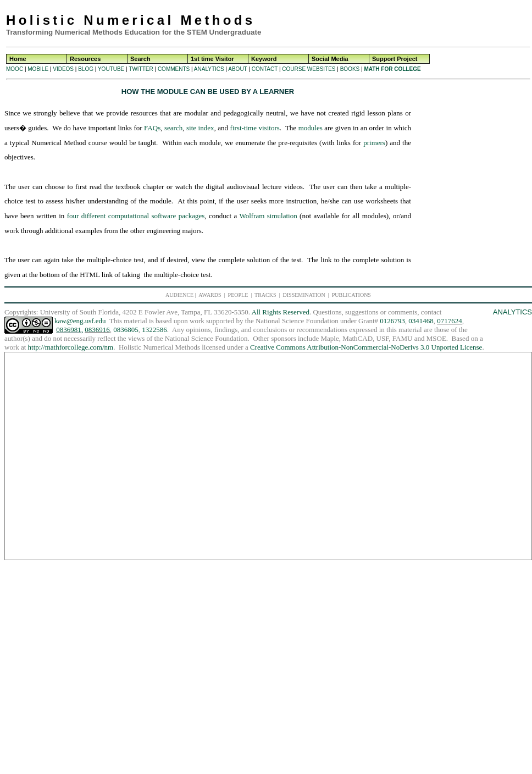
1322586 (154, 330)
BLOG (86, 69)
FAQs (152, 128)
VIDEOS (63, 69)
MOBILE (38, 69)
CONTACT (265, 69)
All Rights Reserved (281, 312)
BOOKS (350, 69)
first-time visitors (255, 128)
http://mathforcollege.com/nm (71, 347)
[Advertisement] (442, 22)
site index (200, 128)
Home (18, 59)
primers (374, 143)
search (173, 128)
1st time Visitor (212, 59)
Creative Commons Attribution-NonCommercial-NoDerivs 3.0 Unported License (366, 347)
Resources (85, 59)
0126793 (392, 321)
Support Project (395, 59)
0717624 (450, 321)
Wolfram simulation (268, 216)
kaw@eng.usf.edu (80, 321)
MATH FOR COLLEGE (392, 69)
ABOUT (237, 69)
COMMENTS (174, 69)
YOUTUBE (111, 69)
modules (311, 128)
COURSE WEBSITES (309, 69)
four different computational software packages (136, 216)
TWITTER (141, 69)
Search (140, 59)
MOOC (15, 69)
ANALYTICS (209, 69)
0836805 (126, 330)
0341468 (421, 321)
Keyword (264, 59)
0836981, (70, 330)
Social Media (330, 59)
